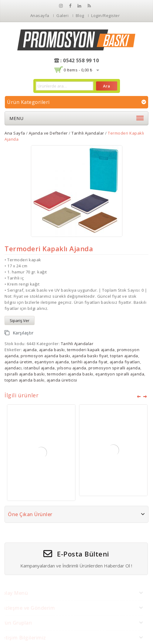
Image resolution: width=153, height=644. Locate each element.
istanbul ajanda (39, 368)
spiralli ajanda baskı (25, 374)
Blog (80, 15)
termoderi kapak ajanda (91, 350)
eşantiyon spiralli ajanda (120, 374)
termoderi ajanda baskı (70, 374)
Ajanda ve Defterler (48, 133)
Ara (106, 86)
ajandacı (13, 368)
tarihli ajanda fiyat (89, 362)
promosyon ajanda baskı (45, 356)
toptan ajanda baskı (25, 380)
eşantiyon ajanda (52, 362)
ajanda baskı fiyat (90, 356)
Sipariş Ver (20, 320)
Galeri (62, 15)
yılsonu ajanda (72, 368)
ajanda (30, 350)
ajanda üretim (18, 362)
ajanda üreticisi (62, 380)
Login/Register (105, 15)
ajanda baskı (52, 350)
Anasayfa (40, 15)
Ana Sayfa (15, 133)
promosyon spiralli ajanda (115, 368)
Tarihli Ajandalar (88, 133)
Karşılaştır (23, 333)
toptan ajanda (124, 356)
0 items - (78, 70)
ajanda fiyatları (125, 362)
